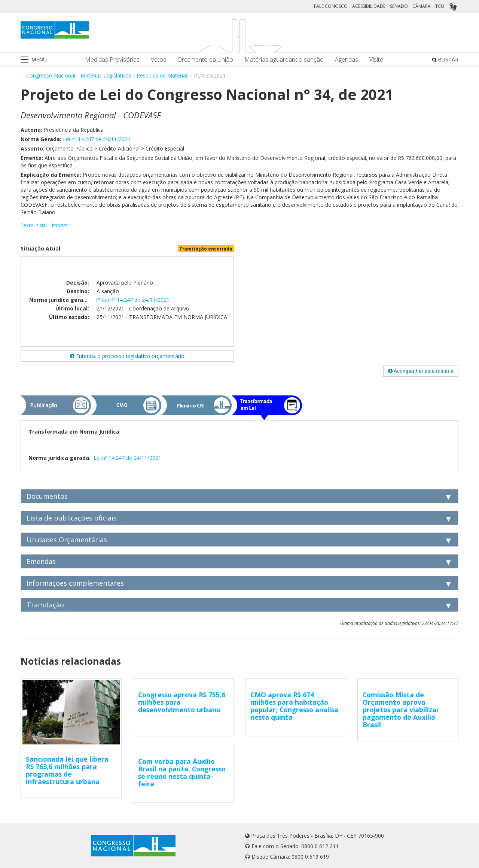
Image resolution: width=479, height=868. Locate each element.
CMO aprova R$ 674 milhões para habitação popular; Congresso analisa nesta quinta (294, 706)
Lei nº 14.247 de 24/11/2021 (97, 139)
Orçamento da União (205, 60)
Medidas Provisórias (112, 60)
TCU (440, 6)
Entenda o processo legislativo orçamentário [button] (127, 356)
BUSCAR (445, 59)
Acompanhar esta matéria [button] (421, 371)
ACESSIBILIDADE (369, 6)
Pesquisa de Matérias (163, 75)
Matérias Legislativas (106, 75)
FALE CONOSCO (331, 6)
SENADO (399, 6)
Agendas (347, 60)
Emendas (41, 561)
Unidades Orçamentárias (67, 540)
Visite (376, 60)
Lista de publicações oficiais (72, 518)
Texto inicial (34, 225)
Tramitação (45, 605)
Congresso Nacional (51, 75)
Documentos (47, 496)
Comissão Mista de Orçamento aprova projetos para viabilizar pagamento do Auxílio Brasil (401, 710)
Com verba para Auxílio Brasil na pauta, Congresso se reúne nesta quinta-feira (182, 773)
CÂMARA (422, 6)
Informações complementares (75, 583)
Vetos (158, 60)
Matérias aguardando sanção (284, 60)
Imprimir (61, 225)
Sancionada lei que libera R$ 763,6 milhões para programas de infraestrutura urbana (67, 770)
